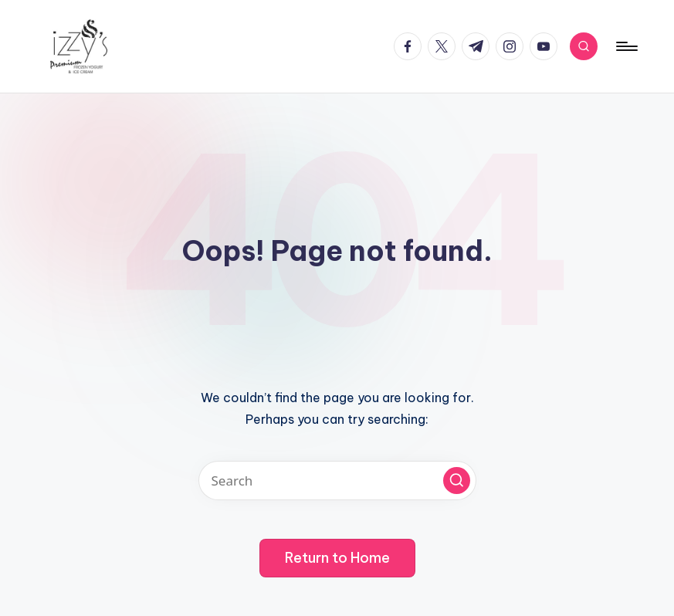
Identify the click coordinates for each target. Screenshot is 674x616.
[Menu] (626, 46)
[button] (457, 481)
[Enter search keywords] (337, 481)
